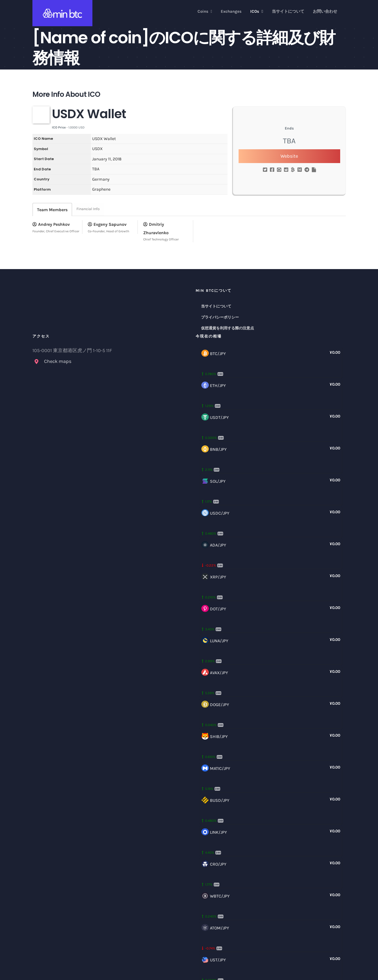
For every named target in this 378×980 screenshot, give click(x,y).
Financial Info (88, 209)
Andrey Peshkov (51, 224)
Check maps (58, 361)
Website (289, 156)
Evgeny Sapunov (107, 224)
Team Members (52, 210)
